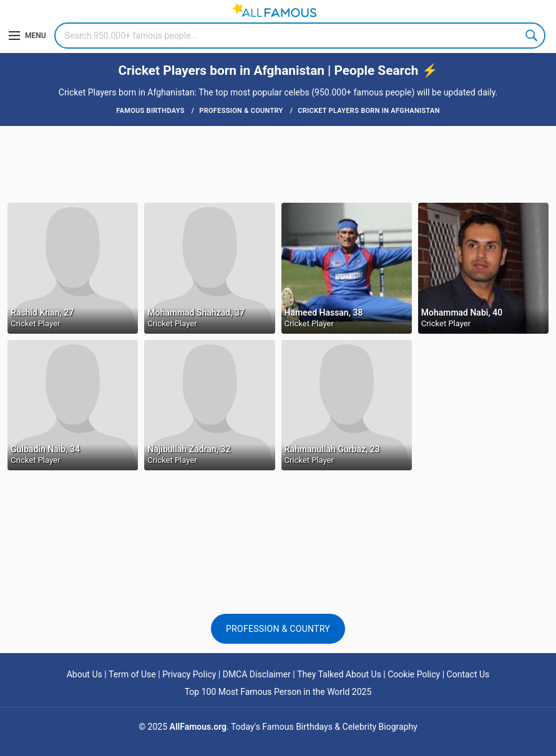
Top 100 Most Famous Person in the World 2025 (278, 692)
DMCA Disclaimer (257, 674)
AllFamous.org (198, 727)
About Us (85, 674)
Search (532, 36)
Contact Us (468, 674)
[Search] (300, 36)
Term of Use (132, 674)
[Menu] (27, 36)
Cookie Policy (414, 674)
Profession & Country (278, 629)
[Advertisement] (278, 163)
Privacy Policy (189, 674)
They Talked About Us (339, 674)
